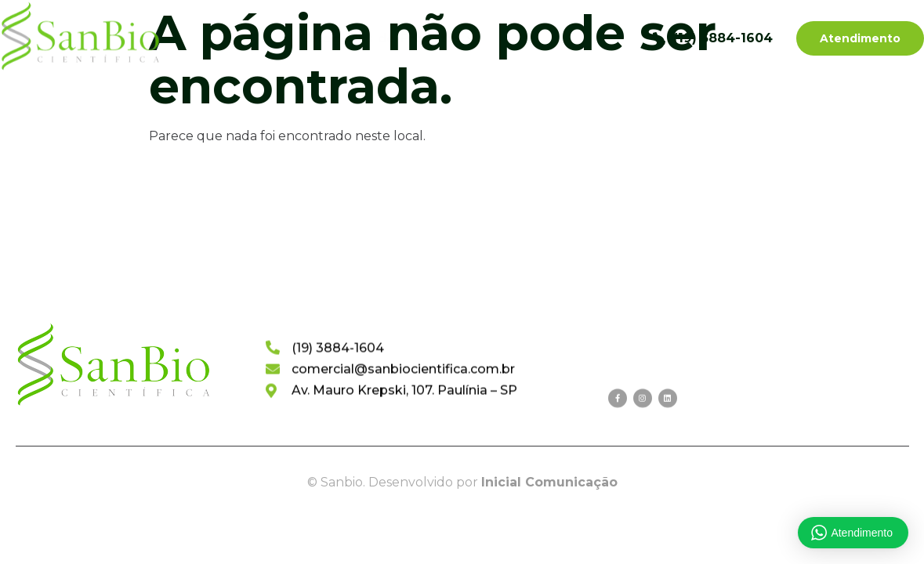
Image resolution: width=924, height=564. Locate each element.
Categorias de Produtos (390, 38)
